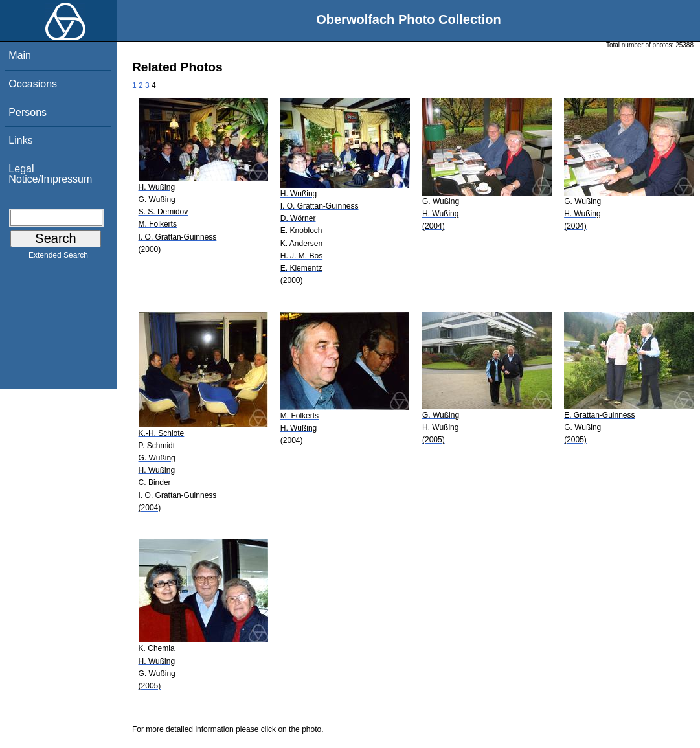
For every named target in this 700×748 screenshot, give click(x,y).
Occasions (33, 84)
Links (20, 140)
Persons (28, 112)
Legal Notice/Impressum (50, 174)
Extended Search (58, 258)
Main (20, 55)
